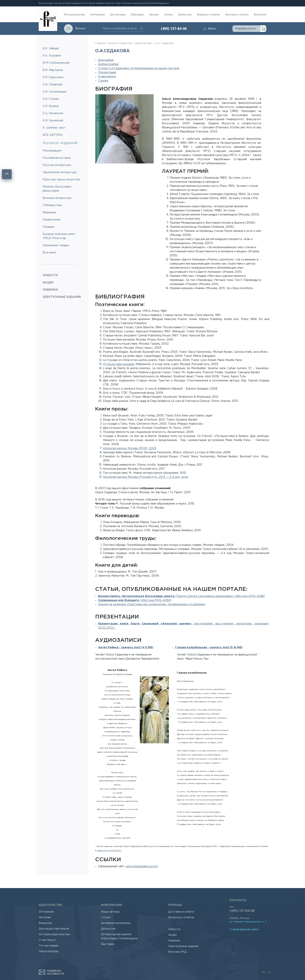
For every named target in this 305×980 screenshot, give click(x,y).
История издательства (54, 934)
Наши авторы (144, 43)
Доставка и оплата (237, 14)
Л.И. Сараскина (53, 77)
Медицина (49, 213)
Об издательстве (74, 14)
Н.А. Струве (51, 99)
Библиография (108, 64)
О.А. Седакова (52, 85)
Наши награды (49, 951)
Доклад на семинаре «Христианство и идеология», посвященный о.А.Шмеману (152, 604)
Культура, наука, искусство (61, 180)
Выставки (108, 944)
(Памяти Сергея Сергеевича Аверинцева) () (182, 596)
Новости (174, 929)
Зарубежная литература (60, 172)
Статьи (168, 14)
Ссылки (103, 81)
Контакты (260, 14)
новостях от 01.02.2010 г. (109, 851)
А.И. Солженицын (54, 92)
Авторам (45, 917)
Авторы (154, 14)
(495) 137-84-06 (174, 28)
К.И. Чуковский (53, 121)
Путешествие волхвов (119, 364)
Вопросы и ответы (208, 14)
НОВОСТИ (50, 275)
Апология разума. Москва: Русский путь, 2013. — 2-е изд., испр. (146, 477)
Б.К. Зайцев (51, 49)
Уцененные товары (56, 245)
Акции (172, 935)
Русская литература (57, 165)
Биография (106, 60)
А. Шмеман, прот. (54, 128)
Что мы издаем (49, 946)
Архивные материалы (116, 923)
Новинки (174, 941)
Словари (48, 227)
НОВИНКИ (50, 290)
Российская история (57, 158)
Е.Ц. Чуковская (53, 113)
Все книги (49, 253)
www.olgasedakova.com (142, 866)
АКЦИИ (48, 283)
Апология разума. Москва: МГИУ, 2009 (130, 448)
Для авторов (118, 14)
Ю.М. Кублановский (56, 63)
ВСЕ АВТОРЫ (53, 135)
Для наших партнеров (54, 929)
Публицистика (52, 205)
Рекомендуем (52, 151)
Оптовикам (97, 14)
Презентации (107, 72)
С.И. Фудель (51, 106)
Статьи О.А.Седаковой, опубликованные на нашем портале (139, 68)
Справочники (52, 220)
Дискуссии (185, 14)
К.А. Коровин (52, 56)
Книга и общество (120, 43)
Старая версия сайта (244, 930)
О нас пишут (47, 940)
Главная (100, 43)
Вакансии (45, 923)
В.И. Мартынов (53, 70)
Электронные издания (183, 946)
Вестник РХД (177, 952)
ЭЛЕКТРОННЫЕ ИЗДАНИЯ (62, 297)
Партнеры (137, 14)
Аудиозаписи (107, 77)
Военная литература (57, 198)
